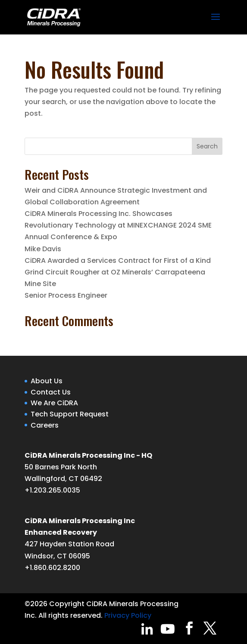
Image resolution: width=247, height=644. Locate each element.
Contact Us (51, 392)
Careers (45, 425)
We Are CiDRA (54, 403)
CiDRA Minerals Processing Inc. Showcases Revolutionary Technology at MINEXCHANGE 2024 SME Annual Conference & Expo (118, 225)
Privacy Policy (128, 615)
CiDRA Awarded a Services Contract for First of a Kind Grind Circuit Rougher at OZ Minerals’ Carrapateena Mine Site (118, 272)
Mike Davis (43, 249)
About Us (47, 381)
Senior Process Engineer (66, 295)
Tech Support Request (70, 414)
